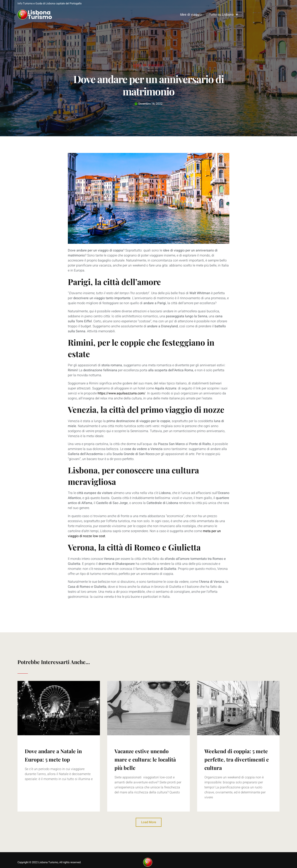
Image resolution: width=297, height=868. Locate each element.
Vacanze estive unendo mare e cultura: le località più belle (145, 759)
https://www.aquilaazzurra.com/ (122, 393)
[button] (149, 822)
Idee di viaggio (191, 15)
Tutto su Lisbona (223, 15)
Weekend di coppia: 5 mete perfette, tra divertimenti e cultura (237, 759)
